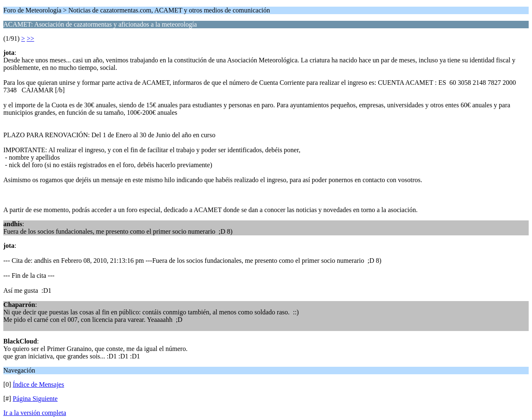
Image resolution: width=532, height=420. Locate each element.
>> (30, 38)
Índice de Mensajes (39, 384)
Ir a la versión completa (35, 413)
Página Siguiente (35, 399)
